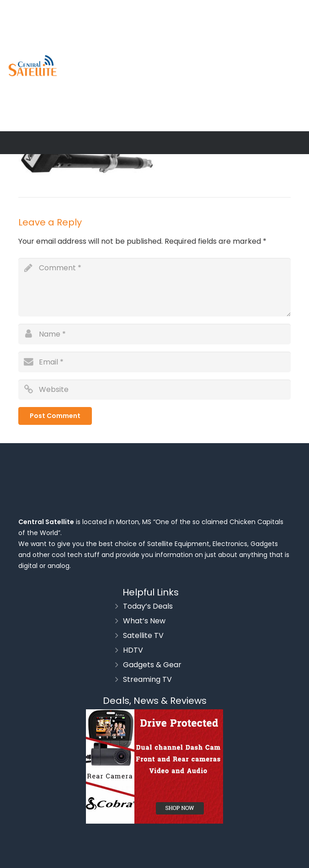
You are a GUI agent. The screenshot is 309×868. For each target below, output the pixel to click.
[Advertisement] (194, 64)
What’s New (144, 621)
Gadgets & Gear (152, 665)
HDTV (133, 650)
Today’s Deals (148, 606)
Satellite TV (143, 635)
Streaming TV (147, 679)
